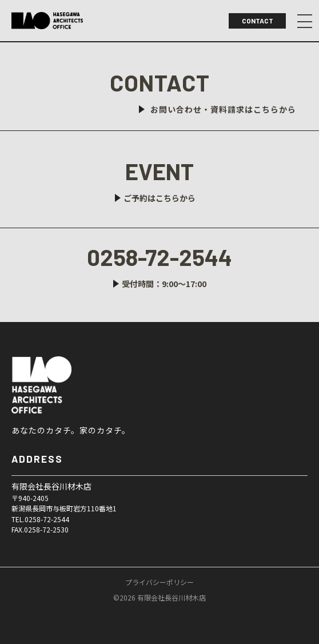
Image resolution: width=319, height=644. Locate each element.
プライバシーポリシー (159, 582)
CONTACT (258, 21)
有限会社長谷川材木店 (71, 385)
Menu (305, 21)
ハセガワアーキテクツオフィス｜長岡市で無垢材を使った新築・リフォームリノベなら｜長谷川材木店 (47, 21)
